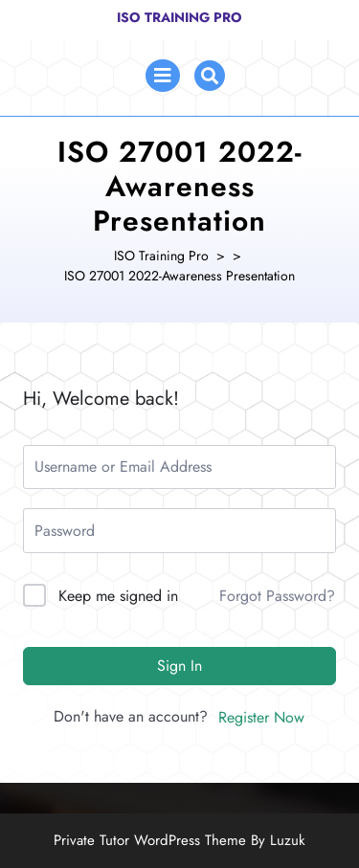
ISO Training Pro (179, 17)
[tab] (163, 76)
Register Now (261, 717)
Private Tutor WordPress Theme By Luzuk (179, 840)
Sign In (179, 666)
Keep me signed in (118, 596)
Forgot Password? (277, 596)
